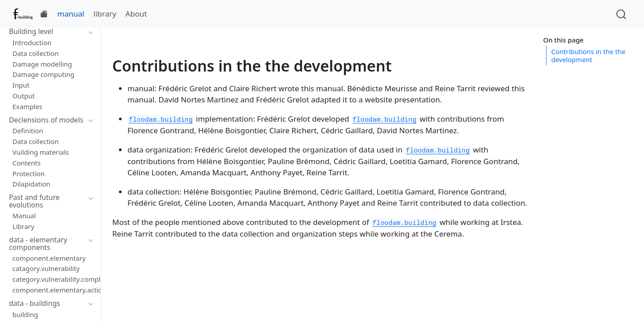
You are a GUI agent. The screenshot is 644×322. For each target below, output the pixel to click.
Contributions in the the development (588, 56)
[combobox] (622, 14)
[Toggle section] (88, 32)
